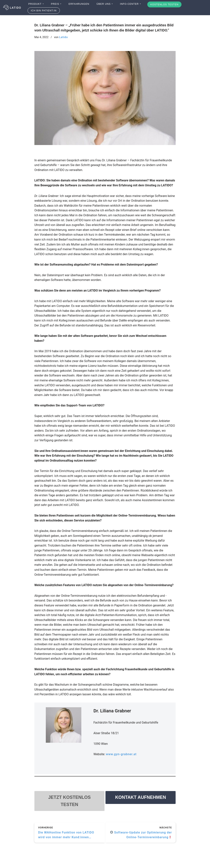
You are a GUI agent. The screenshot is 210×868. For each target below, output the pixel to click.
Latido (63, 37)
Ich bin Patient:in (44, 11)
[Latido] (12, 8)
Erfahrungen (79, 4)
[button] (43, 4)
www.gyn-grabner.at (121, 754)
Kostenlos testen (164, 4)
